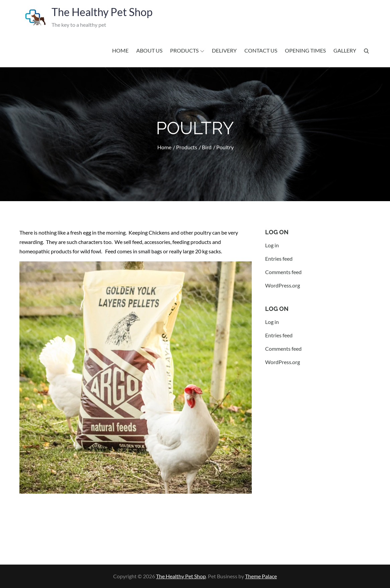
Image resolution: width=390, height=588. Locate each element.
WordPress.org (283, 285)
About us (149, 50)
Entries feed (279, 259)
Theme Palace (261, 576)
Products (187, 50)
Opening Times (305, 50)
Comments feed (283, 272)
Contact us (261, 50)
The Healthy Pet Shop (102, 12)
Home (120, 50)
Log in (272, 245)
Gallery (345, 50)
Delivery (224, 50)
